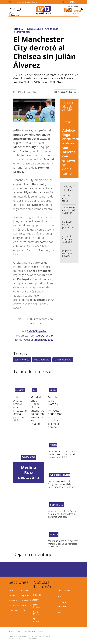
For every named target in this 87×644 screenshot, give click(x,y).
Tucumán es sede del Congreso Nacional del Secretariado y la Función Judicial (61, 486)
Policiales (25, 590)
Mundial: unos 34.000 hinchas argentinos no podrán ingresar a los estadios (37, 411)
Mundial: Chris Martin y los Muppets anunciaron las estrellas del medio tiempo (55, 412)
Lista (35, 390)
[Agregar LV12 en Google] (65, 92)
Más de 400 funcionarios (60, 475)
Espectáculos (27, 600)
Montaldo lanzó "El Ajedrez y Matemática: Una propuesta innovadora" (63, 544)
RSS (60, 612)
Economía (13, 610)
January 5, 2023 (43, 340)
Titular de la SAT (57, 505)
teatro (36, 600)
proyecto (54, 534)
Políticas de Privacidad (35, 631)
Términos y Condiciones (17, 631)
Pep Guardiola (42, 360)
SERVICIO (53, 445)
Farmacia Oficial (29, 457)
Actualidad (13, 600)
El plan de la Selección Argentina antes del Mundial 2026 (68, 243)
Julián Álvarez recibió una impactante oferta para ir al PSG (20, 409)
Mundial (53, 390)
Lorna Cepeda (37, 606)
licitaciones (38, 595)
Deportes (25, 595)
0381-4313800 (30, 639)
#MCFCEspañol (37, 331)
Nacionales (14, 605)
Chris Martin (36, 613)
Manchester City (63, 360)
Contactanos (64, 591)
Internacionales (28, 605)
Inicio (11, 590)
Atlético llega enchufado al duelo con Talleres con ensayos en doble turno (71, 152)
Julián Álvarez (22, 360)
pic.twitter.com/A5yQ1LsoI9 (34, 335)
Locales (12, 595)
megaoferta (20, 390)
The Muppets (37, 620)
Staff (60, 596)
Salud (23, 610)
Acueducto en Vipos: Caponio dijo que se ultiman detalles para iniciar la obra (63, 514)
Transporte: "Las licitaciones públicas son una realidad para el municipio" (63, 454)
